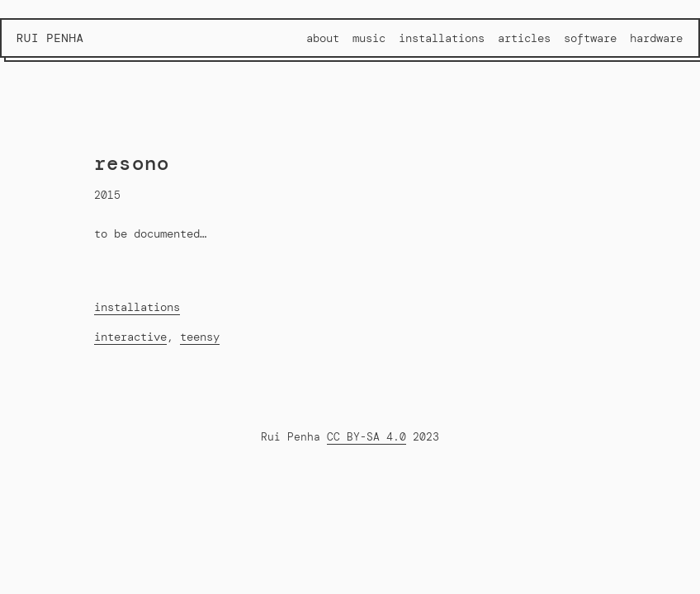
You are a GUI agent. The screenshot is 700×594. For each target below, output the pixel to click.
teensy (200, 337)
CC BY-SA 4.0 (367, 437)
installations (137, 307)
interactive (130, 337)
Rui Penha (50, 38)
